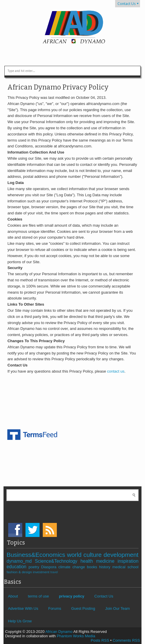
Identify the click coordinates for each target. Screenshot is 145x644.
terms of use (38, 596)
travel (54, 572)
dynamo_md (21, 561)
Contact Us (127, 4)
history (106, 567)
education (17, 567)
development (121, 555)
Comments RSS (126, 640)
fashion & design (20, 572)
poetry (35, 567)
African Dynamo (59, 632)
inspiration (128, 561)
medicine (107, 561)
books (93, 567)
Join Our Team (117, 608)
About (13, 596)
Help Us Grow (20, 621)
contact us (116, 371)
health (88, 561)
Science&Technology (58, 561)
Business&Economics (37, 555)
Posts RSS (100, 640)
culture (94, 555)
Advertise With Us (23, 608)
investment (42, 572)
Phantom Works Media (76, 636)
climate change (72, 567)
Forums (55, 608)
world (75, 555)
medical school (125, 567)
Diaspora (50, 567)
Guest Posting (83, 608)
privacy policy (72, 596)
